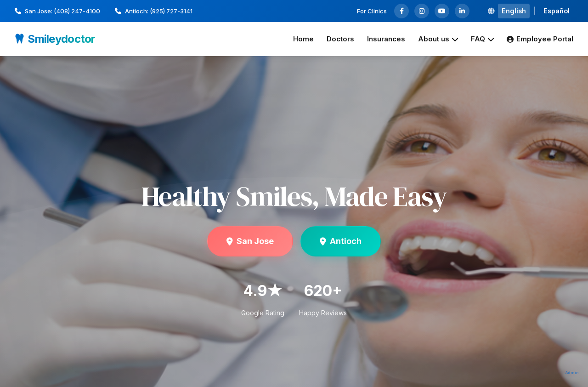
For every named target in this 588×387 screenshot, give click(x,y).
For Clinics (372, 11)
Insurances (386, 39)
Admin (572, 373)
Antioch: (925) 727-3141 (154, 11)
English (514, 11)
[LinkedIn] (462, 11)
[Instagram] (422, 11)
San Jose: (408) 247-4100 (57, 11)
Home (303, 39)
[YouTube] (442, 11)
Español (557, 11)
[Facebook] (401, 11)
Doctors (340, 39)
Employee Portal (540, 39)
